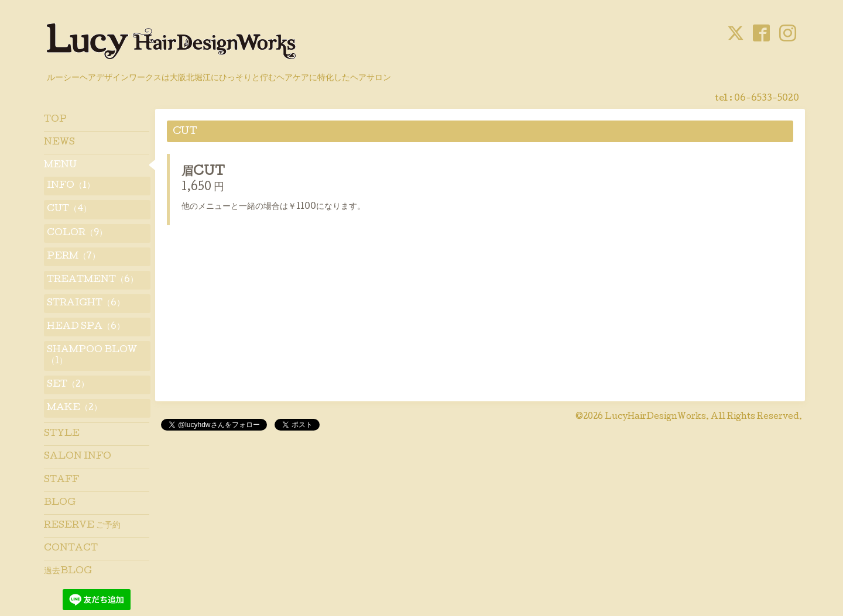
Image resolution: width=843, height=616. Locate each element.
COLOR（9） (77, 233)
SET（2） (68, 385)
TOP (55, 120)
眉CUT (203, 173)
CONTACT (71, 549)
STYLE (62, 434)
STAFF (61, 480)
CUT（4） (69, 209)
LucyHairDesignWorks (655, 417)
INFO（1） (71, 186)
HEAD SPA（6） (86, 327)
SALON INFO (78, 457)
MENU (60, 166)
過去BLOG (68, 572)
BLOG (60, 503)
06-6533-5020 (767, 99)
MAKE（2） (74, 408)
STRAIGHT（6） (86, 304)
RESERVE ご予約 (82, 526)
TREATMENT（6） (92, 280)
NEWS (59, 143)
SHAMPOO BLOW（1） (92, 356)
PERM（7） (73, 257)
